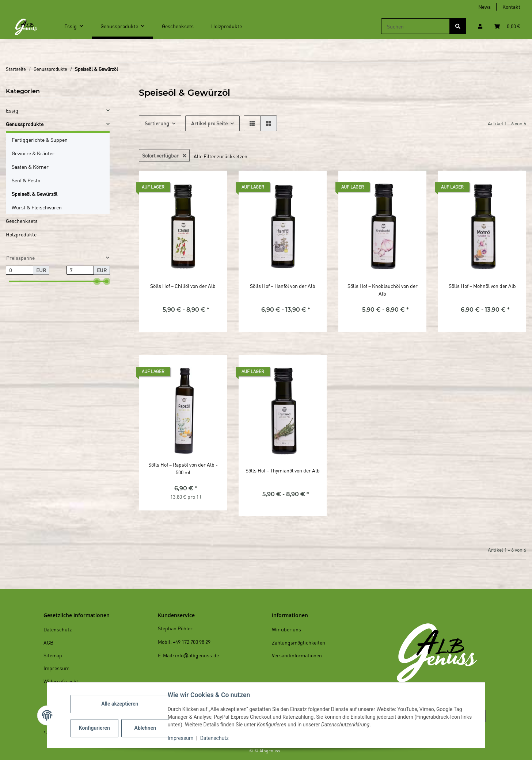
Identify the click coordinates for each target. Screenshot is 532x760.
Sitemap (53, 655)
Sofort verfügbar (164, 155)
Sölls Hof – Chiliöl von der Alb (183, 286)
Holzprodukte (21, 234)
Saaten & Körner (30, 167)
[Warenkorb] (507, 26)
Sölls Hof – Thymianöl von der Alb (283, 470)
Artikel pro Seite (209, 123)
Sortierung (157, 123)
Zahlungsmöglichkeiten (299, 642)
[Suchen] (415, 26)
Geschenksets (22, 221)
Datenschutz (216, 738)
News (484, 7)
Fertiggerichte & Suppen (40, 140)
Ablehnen (147, 728)
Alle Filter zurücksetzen (221, 156)
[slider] (97, 281)
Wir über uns (286, 629)
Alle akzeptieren (121, 704)
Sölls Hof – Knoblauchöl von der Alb (383, 290)
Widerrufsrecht (61, 681)
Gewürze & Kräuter (33, 153)
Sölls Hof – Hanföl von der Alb (283, 286)
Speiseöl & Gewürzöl (35, 194)
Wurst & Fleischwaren (37, 207)
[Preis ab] (20, 270)
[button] (480, 26)
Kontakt (511, 7)
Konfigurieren (97, 728)
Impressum (182, 738)
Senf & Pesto (26, 180)
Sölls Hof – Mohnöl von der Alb (482, 286)
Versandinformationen (297, 655)
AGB (48, 642)
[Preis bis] (80, 270)
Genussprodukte (25, 124)
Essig (12, 110)
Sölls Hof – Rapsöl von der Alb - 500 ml (183, 468)
